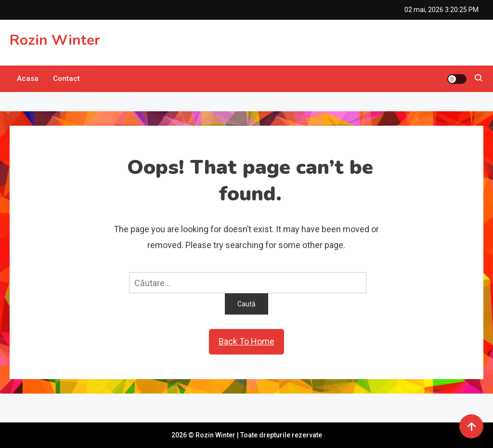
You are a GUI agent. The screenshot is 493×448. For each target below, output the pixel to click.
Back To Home (246, 341)
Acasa (28, 79)
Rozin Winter (55, 40)
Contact (66, 79)
